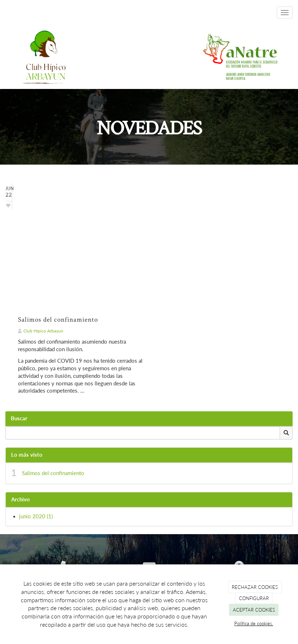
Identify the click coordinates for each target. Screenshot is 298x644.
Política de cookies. (254, 623)
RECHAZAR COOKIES (255, 587)
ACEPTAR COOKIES (254, 610)
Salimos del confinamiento (53, 473)
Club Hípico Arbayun (43, 331)
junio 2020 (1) (36, 516)
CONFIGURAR (254, 598)
